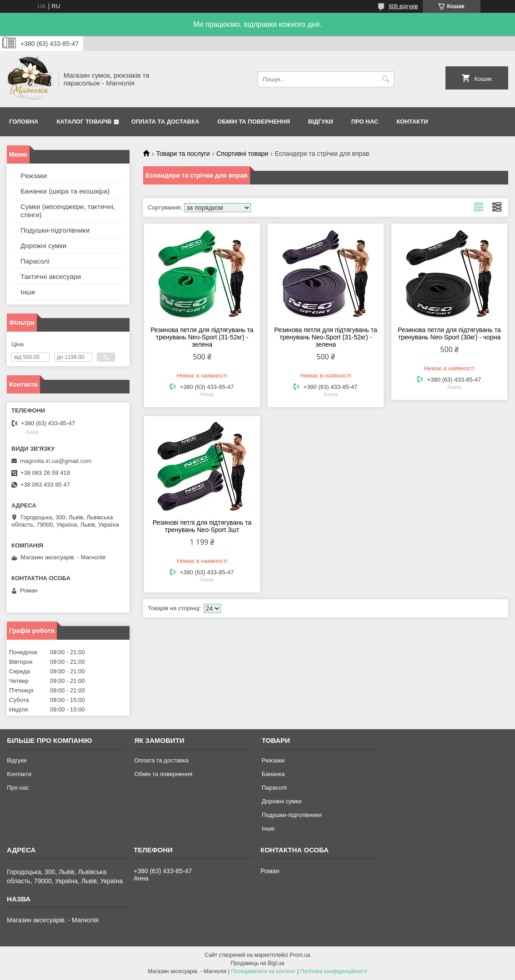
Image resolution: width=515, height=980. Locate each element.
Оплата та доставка (165, 122)
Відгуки (321, 122)
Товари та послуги (183, 154)
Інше (28, 292)
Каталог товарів (84, 122)
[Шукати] (386, 79)
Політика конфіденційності (334, 971)
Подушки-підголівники (55, 230)
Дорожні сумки (43, 246)
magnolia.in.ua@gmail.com (56, 461)
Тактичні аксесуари (51, 276)
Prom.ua (300, 955)
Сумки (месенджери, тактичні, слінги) (68, 211)
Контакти (412, 122)
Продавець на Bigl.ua (257, 963)
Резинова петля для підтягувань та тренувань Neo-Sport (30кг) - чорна (449, 333)
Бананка (273, 774)
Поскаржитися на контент (263, 971)
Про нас (365, 122)
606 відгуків (403, 6)
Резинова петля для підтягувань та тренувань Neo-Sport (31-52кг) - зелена (202, 337)
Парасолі (35, 261)
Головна (24, 122)
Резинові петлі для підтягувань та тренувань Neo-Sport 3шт (202, 526)
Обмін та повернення (253, 122)
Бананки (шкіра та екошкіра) (65, 191)
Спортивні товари (242, 154)
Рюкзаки (34, 176)
